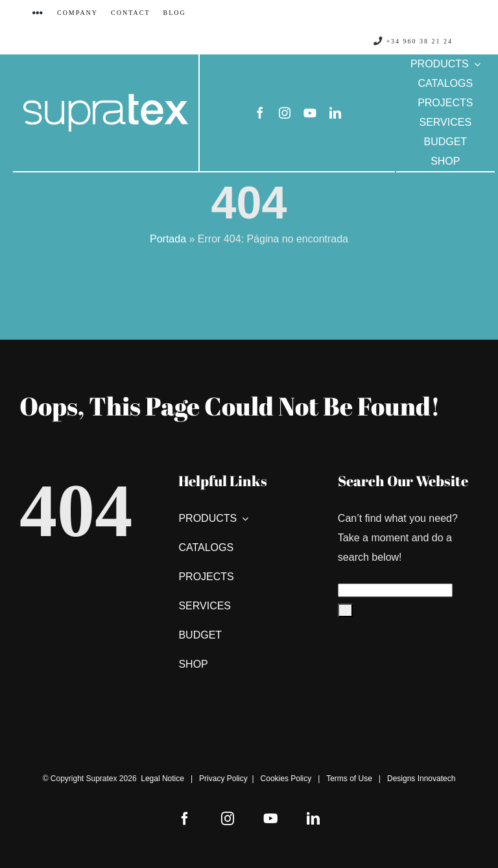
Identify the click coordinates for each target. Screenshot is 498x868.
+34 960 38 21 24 (413, 41)
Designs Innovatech (421, 779)
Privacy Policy (223, 779)
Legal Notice (162, 779)
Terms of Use (349, 779)
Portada (168, 239)
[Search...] (395, 590)
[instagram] (285, 113)
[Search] (345, 610)
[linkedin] (335, 113)
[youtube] (310, 113)
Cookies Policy (286, 779)
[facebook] (260, 113)
